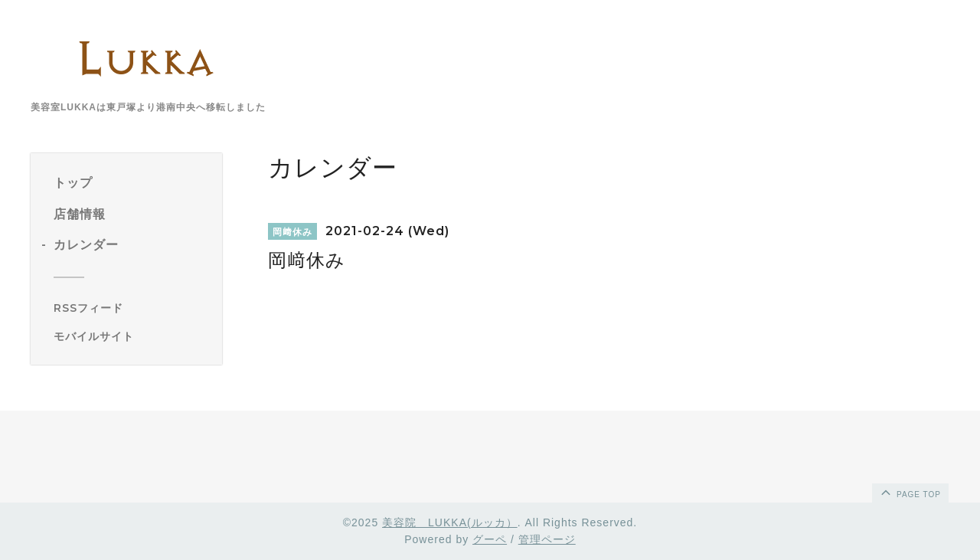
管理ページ (547, 539)
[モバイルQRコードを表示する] (132, 336)
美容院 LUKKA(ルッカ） (450, 522)
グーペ (490, 539)
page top (910, 492)
